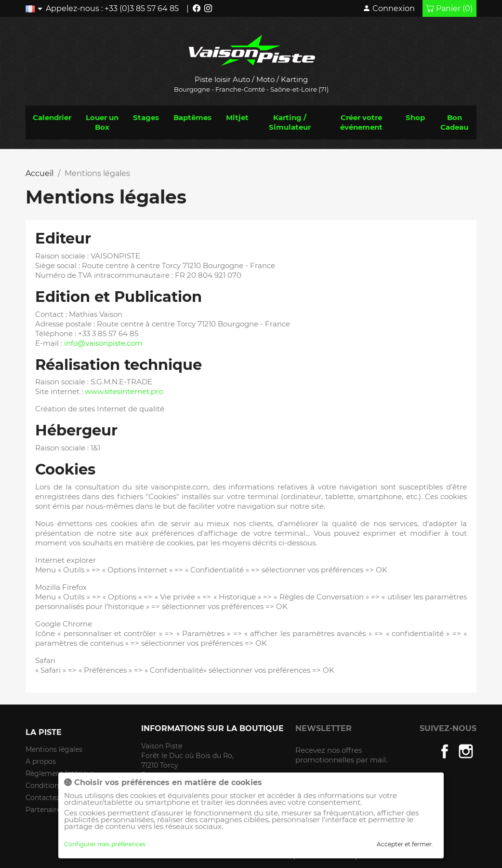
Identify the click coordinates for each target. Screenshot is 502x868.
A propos (41, 761)
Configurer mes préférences (105, 844)
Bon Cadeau (454, 122)
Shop (415, 117)
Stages (146, 117)
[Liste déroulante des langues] (36, 8)
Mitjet (237, 117)
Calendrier (52, 117)
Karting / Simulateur (290, 122)
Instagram (466, 751)
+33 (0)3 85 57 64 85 (142, 8)
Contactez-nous (52, 798)
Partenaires (45, 810)
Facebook (445, 751)
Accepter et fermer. (405, 844)
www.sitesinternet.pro (124, 391)
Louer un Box (102, 122)
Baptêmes (192, 117)
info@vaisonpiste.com (103, 343)
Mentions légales (54, 749)
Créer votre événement (361, 122)
